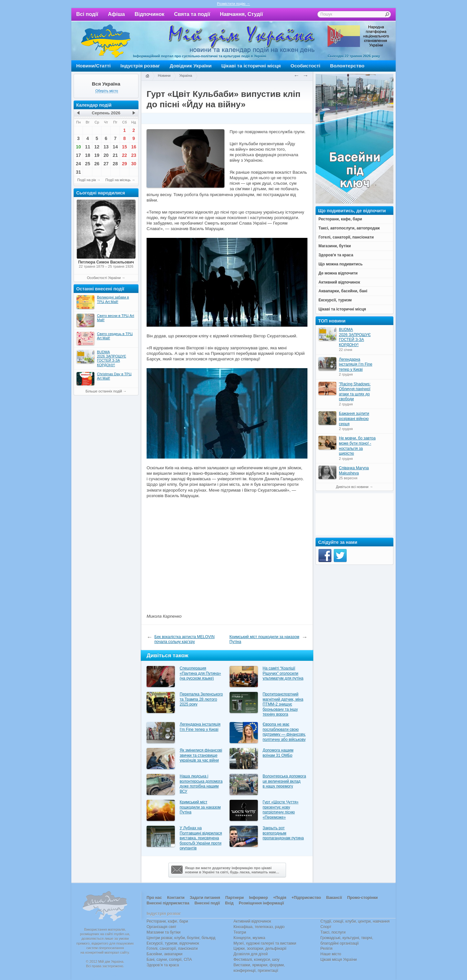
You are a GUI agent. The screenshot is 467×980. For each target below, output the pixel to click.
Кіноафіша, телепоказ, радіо (259, 927)
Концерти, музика (249, 938)
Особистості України (104, 278)
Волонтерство (347, 66)
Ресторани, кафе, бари (167, 921)
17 (78, 155)
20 (106, 155)
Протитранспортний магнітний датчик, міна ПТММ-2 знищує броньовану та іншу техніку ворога (283, 704)
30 (134, 164)
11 (88, 147)
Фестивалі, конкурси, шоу (256, 960)
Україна (186, 76)
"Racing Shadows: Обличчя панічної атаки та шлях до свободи (355, 392)
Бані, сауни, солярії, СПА (169, 960)
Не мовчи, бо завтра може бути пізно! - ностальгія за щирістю (357, 446)
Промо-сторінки (362, 898)
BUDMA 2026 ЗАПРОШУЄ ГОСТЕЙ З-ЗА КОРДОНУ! (355, 337)
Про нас (154, 898)
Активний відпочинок (252, 921)
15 (125, 147)
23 (134, 155)
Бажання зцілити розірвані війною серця (354, 419)
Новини (164, 76)
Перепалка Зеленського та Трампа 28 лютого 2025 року (201, 699)
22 (125, 155)
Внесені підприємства (168, 903)
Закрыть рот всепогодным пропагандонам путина (283, 833)
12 (97, 147)
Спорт (326, 927)
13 (106, 147)
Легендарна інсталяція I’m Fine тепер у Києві (200, 727)
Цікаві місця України (339, 960)
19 (97, 155)
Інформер (258, 898)
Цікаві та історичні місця (251, 66)
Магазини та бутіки (163, 932)
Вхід (229, 903)
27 (106, 164)
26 (97, 164)
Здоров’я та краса (163, 965)
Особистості (305, 66)
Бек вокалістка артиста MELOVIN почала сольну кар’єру (185, 639)
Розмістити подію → (233, 4)
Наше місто (331, 954)
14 (115, 147)
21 (115, 155)
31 (78, 172)
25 (88, 164)
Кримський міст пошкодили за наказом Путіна (264, 639)
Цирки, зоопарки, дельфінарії (260, 949)
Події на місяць (118, 180)
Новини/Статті (93, 66)
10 (78, 147)
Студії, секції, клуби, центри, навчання (355, 921)
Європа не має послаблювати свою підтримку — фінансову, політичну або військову (284, 732)
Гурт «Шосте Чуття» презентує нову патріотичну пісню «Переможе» (281, 810)
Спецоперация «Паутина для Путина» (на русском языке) (200, 673)
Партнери (235, 898)
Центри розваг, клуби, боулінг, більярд (181, 938)
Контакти (176, 898)
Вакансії (334, 898)
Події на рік (86, 180)
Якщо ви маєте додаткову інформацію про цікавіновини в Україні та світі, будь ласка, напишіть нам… (225, 870)
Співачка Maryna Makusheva (354, 471)
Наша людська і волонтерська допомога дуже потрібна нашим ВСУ (201, 784)
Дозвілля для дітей (251, 954)
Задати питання (205, 898)
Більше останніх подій (104, 391)
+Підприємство (306, 898)
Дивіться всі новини (352, 487)
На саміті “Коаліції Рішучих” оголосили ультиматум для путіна (283, 673)
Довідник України (191, 66)
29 (125, 164)
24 (78, 164)
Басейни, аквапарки (165, 954)
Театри (240, 932)
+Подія (280, 898)
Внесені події (207, 903)
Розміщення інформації (261, 903)
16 (134, 147)
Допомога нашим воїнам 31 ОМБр (278, 753)
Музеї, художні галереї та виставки (265, 943)
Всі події (87, 14)
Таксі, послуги (333, 932)
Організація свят (162, 927)
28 (115, 164)
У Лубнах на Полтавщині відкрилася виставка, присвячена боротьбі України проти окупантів (201, 838)
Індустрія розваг (140, 66)
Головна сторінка (147, 76)
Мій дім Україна (106, 41)
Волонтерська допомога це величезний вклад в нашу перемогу (284, 781)
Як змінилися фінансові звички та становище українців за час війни (201, 755)
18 (88, 155)
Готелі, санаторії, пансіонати (172, 949)
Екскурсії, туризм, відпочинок (173, 943)
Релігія (326, 949)
